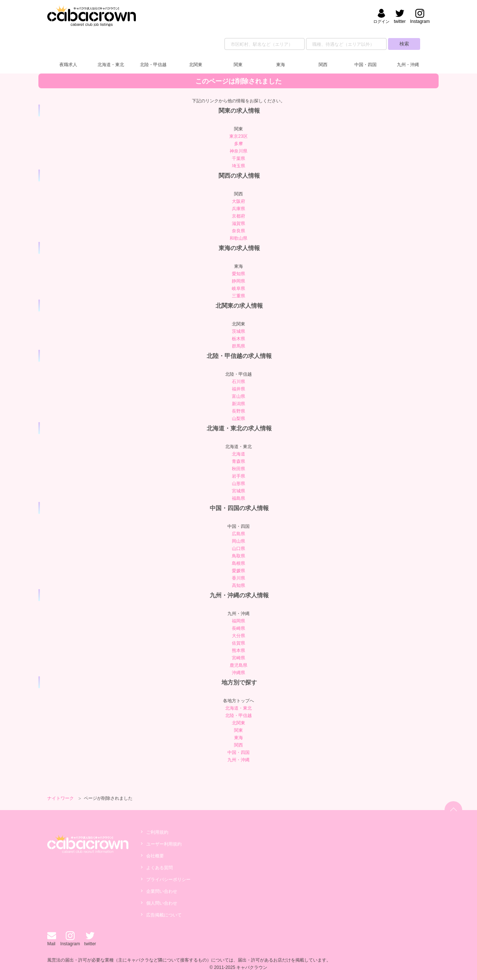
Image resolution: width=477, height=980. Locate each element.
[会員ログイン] (381, 17)
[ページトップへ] (453, 810)
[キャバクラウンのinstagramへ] (420, 17)
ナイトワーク (61, 798)
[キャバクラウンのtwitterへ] (400, 17)
